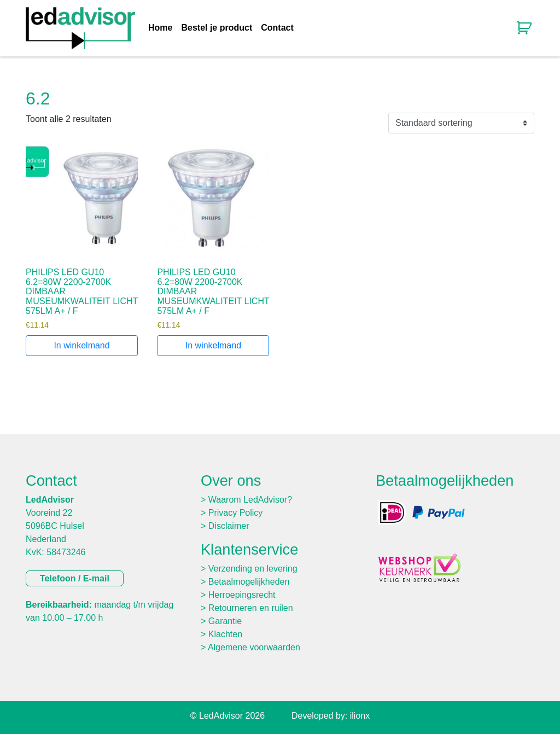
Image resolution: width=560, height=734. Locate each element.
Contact (277, 28)
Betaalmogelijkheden (249, 582)
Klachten (225, 634)
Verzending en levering (253, 569)
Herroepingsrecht (242, 595)
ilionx (360, 716)
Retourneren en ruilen (251, 608)
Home (160, 28)
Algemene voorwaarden (254, 647)
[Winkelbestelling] (461, 123)
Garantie (225, 621)
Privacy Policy (236, 513)
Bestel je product (217, 28)
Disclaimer (229, 526)
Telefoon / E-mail (75, 578)
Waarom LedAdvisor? (250, 500)
